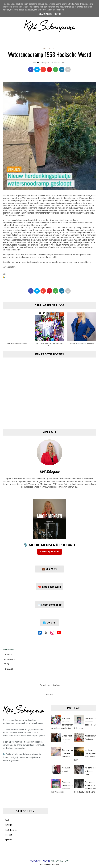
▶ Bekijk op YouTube (50, 552)
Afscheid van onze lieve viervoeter (67, 753)
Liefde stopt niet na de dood (67, 739)
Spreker (8, 840)
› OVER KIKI (8, 655)
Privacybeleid (45, 685)
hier (7, 247)
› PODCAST (8, 669)
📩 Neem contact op (49, 605)
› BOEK (6, 664)
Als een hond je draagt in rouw (90, 771)
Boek (7, 820)
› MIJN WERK (9, 659)
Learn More (45, 14)
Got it (58, 14)
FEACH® (9, 825)
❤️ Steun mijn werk (49, 587)
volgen (18, 262)
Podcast (9, 835)
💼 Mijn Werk (50, 569)
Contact (56, 685)
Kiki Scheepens (49, 49)
